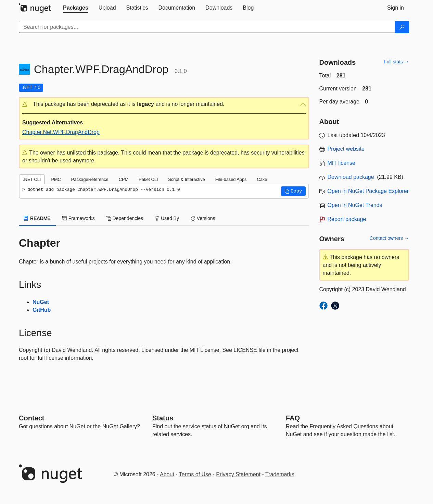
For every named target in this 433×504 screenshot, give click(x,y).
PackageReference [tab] (90, 179)
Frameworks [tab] (79, 218)
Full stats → (396, 62)
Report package (347, 219)
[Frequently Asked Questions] (293, 418)
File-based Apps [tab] (231, 179)
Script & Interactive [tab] (186, 179)
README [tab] (37, 218)
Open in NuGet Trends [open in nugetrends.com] (355, 205)
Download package (351, 177)
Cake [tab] (262, 179)
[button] (164, 104)
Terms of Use (195, 474)
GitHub (42, 310)
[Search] (402, 27)
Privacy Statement (238, 474)
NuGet (41, 302)
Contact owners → (389, 238)
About (167, 474)
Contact (31, 418)
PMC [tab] (56, 179)
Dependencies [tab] (125, 218)
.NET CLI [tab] (32, 179)
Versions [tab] (203, 218)
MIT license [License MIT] (342, 163)
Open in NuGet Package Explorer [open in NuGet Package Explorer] (368, 191)
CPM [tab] (124, 179)
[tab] (76, 8)
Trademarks (280, 474)
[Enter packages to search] (207, 27)
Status (163, 418)
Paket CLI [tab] (148, 179)
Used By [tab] (167, 218)
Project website (346, 149)
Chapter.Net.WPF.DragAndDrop (61, 132)
